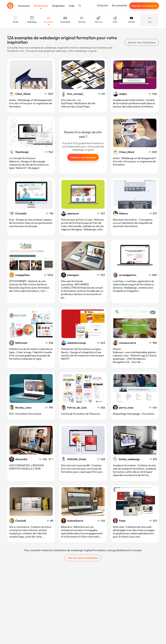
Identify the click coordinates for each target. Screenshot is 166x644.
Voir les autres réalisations (83, 558)
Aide (72, 6)
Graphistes (58, 6)
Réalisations (41, 6)
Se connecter (120, 5)
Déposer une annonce (144, 6)
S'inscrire (102, 5)
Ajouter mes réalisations (142, 42)
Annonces (24, 6)
